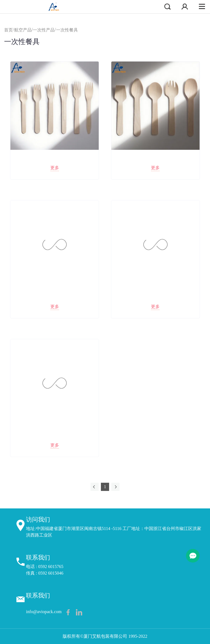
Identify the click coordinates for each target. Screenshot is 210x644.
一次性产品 (44, 30)
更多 (55, 168)
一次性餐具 (67, 30)
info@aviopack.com (44, 612)
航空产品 (23, 30)
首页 (8, 30)
